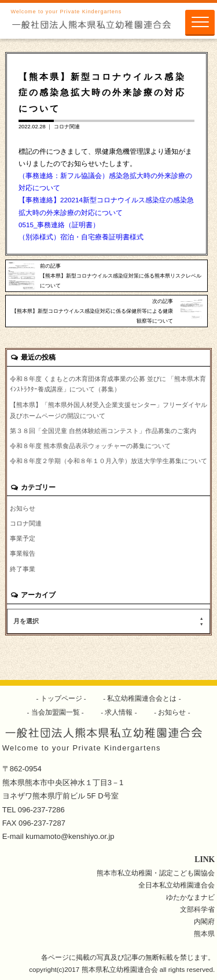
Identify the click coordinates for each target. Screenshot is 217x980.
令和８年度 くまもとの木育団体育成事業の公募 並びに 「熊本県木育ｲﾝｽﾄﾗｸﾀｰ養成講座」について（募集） (108, 384)
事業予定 (23, 538)
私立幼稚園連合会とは (142, 698)
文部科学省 (197, 909)
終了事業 (23, 569)
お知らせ (23, 508)
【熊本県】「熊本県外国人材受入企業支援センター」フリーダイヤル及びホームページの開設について (108, 410)
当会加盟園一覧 (55, 712)
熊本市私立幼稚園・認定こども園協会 (156, 873)
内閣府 (204, 921)
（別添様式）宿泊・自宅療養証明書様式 (81, 237)
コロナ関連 (67, 127)
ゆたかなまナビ (190, 897)
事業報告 (23, 553)
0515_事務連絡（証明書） (59, 225)
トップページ (61, 698)
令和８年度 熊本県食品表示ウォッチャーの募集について (90, 446)
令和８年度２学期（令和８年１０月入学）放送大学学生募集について (108, 461)
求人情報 (119, 712)
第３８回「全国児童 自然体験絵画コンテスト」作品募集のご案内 (103, 431)
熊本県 (204, 933)
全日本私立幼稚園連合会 (176, 885)
